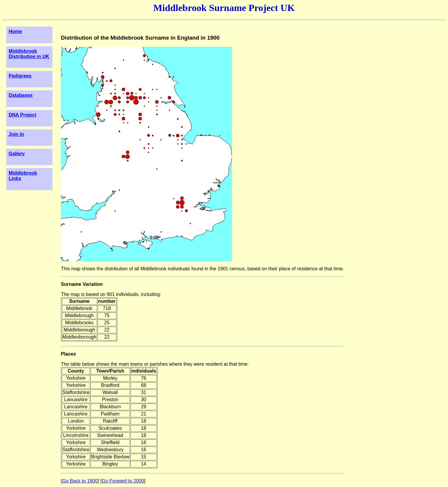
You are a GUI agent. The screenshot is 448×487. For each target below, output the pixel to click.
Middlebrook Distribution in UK (29, 54)
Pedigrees (20, 76)
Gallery (17, 154)
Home (15, 31)
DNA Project (23, 115)
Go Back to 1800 (80, 481)
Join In (16, 134)
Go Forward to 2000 (123, 481)
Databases (21, 95)
